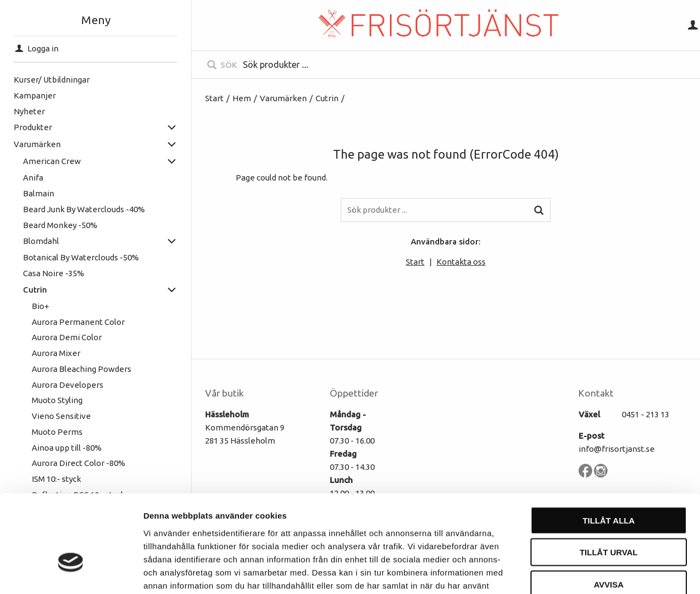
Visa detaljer (594, 572)
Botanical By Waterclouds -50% (81, 257)
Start (214, 98)
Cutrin (35, 290)
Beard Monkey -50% (60, 225)
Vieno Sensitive (61, 416)
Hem (242, 98)
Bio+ (40, 306)
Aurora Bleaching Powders (81, 369)
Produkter (33, 127)
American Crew (52, 161)
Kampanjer (35, 95)
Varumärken (37, 144)
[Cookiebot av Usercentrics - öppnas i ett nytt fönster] (71, 573)
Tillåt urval (609, 482)
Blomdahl (41, 241)
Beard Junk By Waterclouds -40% (84, 209)
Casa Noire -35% (54, 273)
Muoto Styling (57, 400)
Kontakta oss (461, 262)
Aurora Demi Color (67, 337)
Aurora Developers (68, 385)
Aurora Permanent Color (78, 322)
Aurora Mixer (56, 353)
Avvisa (609, 514)
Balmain (39, 193)
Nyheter (29, 111)
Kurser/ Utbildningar (52, 80)
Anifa (33, 177)
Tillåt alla (608, 450)
